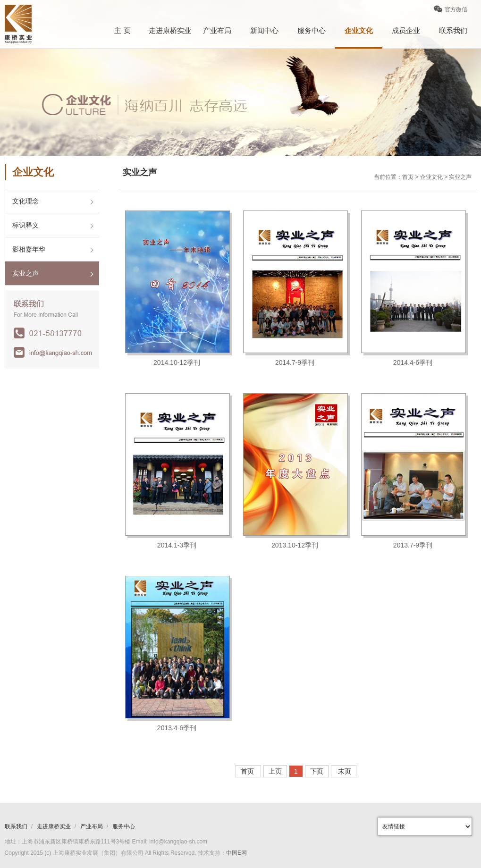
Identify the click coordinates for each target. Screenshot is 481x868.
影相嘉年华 (29, 249)
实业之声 (25, 273)
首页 (248, 771)
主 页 (122, 30)
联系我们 (453, 30)
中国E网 (236, 853)
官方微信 (451, 13)
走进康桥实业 (170, 30)
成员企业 (406, 30)
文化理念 (25, 201)
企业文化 (359, 30)
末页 (344, 771)
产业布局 (217, 30)
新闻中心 (264, 30)
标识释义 (25, 225)
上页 (275, 771)
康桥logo (18, 24)
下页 (317, 771)
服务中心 (312, 30)
